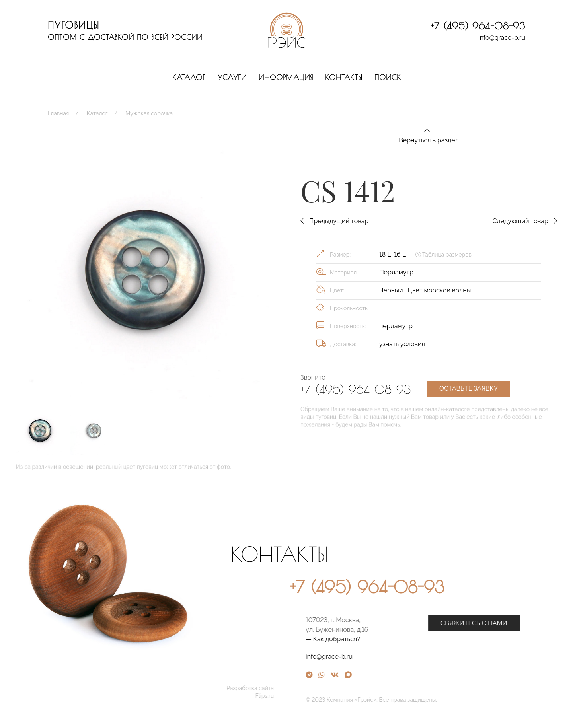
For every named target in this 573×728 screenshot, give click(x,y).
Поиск (388, 77)
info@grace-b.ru (502, 38)
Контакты (344, 77)
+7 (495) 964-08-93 (478, 26)
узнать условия (402, 344)
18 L (385, 254)
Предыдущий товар (334, 221)
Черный (392, 290)
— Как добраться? (415, 639)
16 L (400, 254)
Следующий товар (525, 221)
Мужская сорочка (149, 113)
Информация (286, 77)
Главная (58, 113)
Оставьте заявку (469, 388)
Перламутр (396, 272)
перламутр (396, 326)
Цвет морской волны (439, 290)
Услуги (232, 77)
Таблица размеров (443, 255)
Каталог (189, 77)
